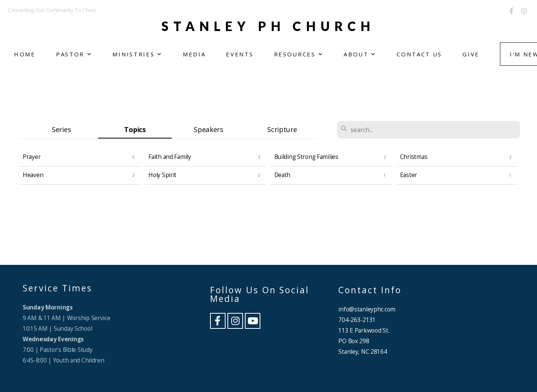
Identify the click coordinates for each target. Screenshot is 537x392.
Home (25, 54)
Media (194, 54)
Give (471, 54)
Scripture (282, 129)
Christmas (414, 157)
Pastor (74, 54)
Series (61, 129)
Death (283, 175)
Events (240, 54)
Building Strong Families (306, 157)
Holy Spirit (162, 175)
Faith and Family (170, 157)
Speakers (209, 129)
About (360, 54)
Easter (409, 175)
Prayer (32, 157)
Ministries (137, 54)
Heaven (33, 175)
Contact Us (419, 54)
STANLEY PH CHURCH (268, 26)
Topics (135, 129)
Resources (299, 54)
